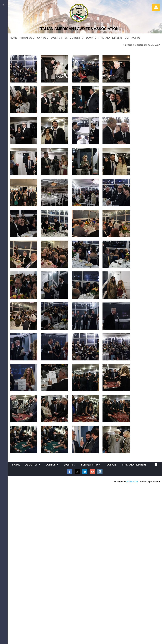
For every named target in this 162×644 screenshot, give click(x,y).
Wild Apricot (132, 482)
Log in (156, 7)
